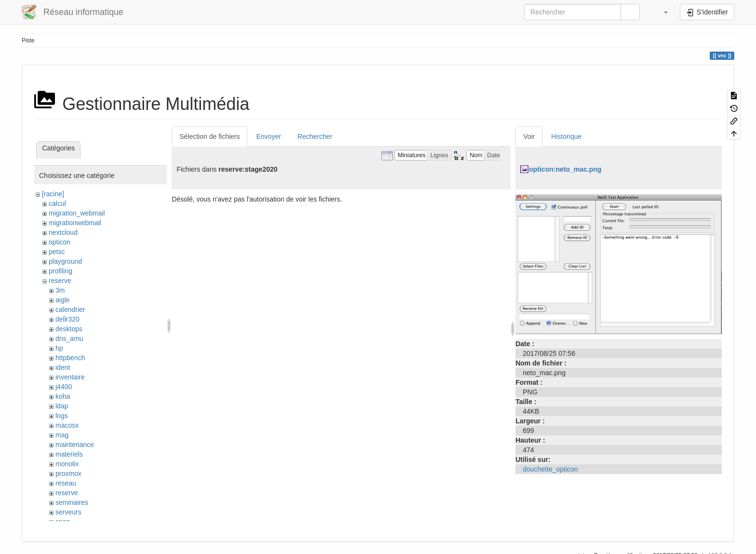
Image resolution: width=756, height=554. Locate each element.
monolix (67, 464)
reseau (66, 483)
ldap (62, 406)
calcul (57, 203)
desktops (69, 329)
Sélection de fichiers (209, 136)
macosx (67, 425)
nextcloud (63, 232)
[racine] (53, 194)
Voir (529, 136)
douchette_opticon (550, 469)
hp (59, 348)
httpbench (70, 358)
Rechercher (315, 136)
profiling (61, 271)
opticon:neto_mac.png (565, 169)
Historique (566, 136)
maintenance (75, 445)
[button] (661, 12)
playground (65, 261)
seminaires (72, 502)
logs (62, 416)
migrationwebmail (75, 223)
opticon (60, 242)
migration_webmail (77, 213)
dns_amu (69, 338)
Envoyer (268, 136)
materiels (69, 454)
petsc (57, 252)
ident (63, 367)
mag (62, 435)
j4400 (64, 387)
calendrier (70, 310)
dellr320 (67, 319)
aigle (63, 300)
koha (63, 396)
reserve (60, 281)
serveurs (68, 512)
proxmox (68, 473)
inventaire (70, 377)
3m (60, 290)
